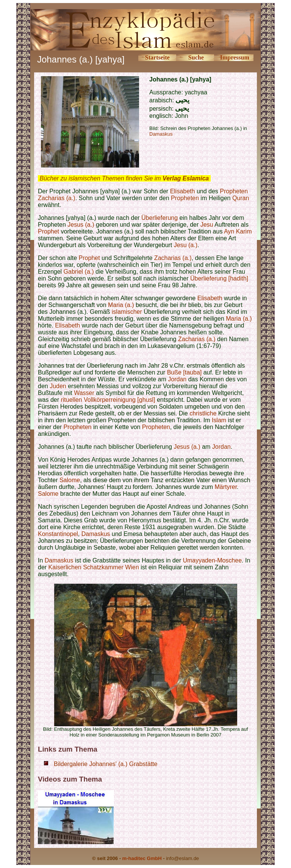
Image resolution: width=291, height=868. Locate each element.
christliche (203, 413)
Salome (70, 480)
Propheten (234, 191)
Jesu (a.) (186, 245)
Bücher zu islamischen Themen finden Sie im (124, 178)
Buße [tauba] (185, 372)
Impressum (235, 57)
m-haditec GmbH (142, 858)
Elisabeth (183, 191)
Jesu (207, 225)
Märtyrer (226, 487)
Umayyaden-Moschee (212, 560)
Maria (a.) (121, 305)
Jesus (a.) (81, 225)
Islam (219, 420)
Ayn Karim (238, 231)
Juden (58, 386)
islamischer (127, 312)
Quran (241, 198)
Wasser (84, 393)
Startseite (157, 57)
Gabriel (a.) (79, 272)
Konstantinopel (58, 534)
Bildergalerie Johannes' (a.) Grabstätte (106, 764)
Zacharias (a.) (57, 198)
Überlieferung (160, 218)
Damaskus (161, 134)
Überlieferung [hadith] (218, 278)
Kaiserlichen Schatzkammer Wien (94, 567)
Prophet (48, 231)
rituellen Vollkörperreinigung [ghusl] (108, 400)
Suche (196, 57)
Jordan (177, 379)
